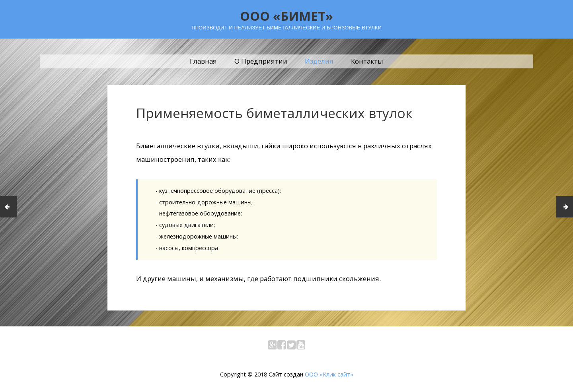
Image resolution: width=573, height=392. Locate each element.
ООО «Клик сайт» (329, 374)
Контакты (367, 61)
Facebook (282, 347)
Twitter (291, 347)
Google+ (272, 347)
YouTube (301, 347)
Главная (203, 61)
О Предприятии (261, 61)
